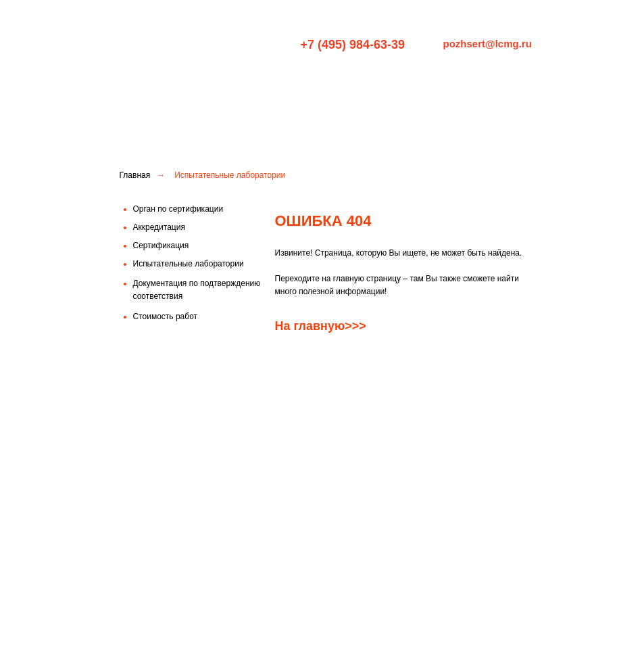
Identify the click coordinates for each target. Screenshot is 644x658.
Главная (135, 175)
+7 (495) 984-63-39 (353, 45)
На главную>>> (321, 326)
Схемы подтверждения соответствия (439, 568)
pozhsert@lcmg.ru (488, 44)
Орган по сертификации (228, 98)
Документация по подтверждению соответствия (320, 620)
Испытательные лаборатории (459, 98)
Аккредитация (313, 565)
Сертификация (337, 98)
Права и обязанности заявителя (456, 594)
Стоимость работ (320, 588)
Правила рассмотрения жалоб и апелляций (457, 619)
